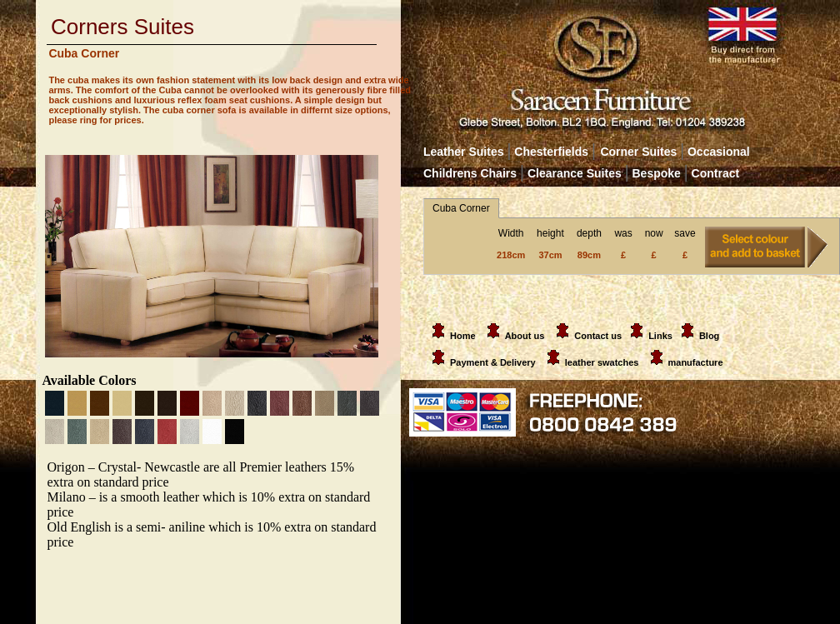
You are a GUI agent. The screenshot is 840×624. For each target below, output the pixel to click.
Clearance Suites (575, 173)
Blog (709, 336)
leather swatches (603, 362)
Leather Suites (463, 152)
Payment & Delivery (481, 362)
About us (525, 336)
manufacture (696, 362)
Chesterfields (551, 152)
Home (451, 336)
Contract (716, 173)
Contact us (598, 336)
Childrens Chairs (470, 173)
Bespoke (659, 173)
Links (660, 336)
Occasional (715, 152)
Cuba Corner (461, 208)
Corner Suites (638, 152)
